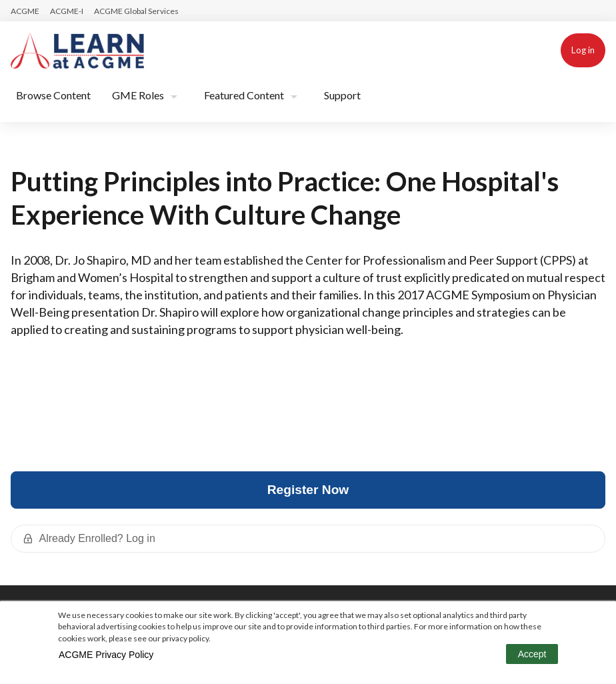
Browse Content (53, 95)
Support (342, 95)
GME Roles (138, 95)
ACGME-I (67, 11)
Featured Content (244, 95)
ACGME (25, 11)
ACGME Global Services (136, 11)
